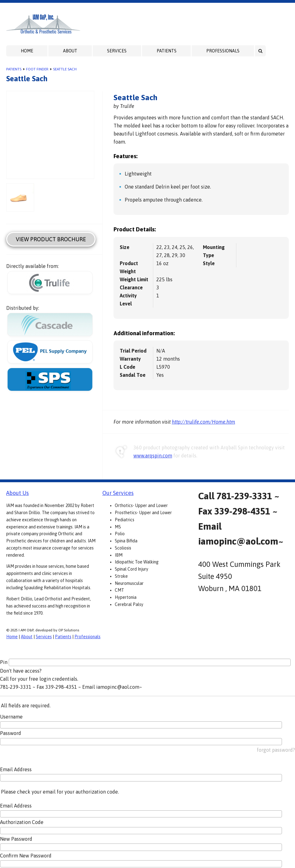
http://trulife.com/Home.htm (203, 422)
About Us (18, 493)
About (70, 51)
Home (27, 51)
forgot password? (276, 750)
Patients (167, 51)
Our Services (118, 493)
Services (117, 51)
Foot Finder (37, 69)
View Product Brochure (51, 239)
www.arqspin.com (153, 456)
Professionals (223, 51)
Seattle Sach (65, 69)
